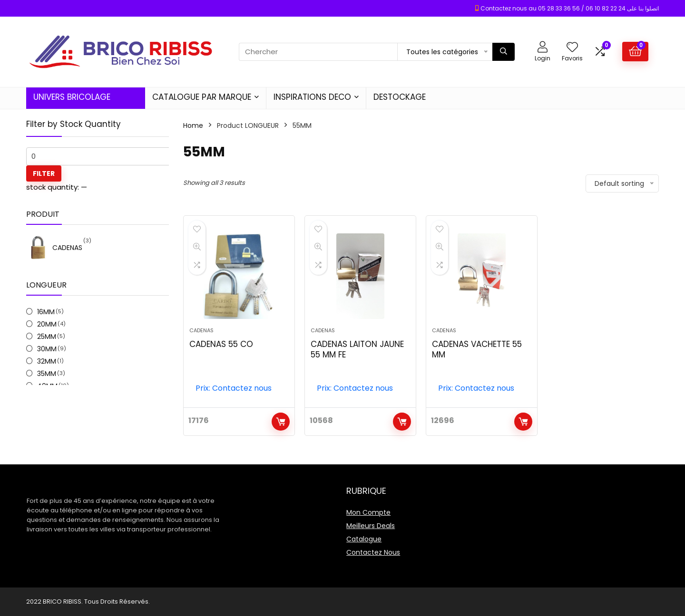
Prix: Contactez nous (234, 388)
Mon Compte (368, 512)
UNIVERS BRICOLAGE (72, 97)
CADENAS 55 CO (221, 344)
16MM (46, 312)
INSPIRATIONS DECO (312, 97)
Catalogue (364, 539)
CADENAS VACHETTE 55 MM (477, 349)
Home (193, 125)
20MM (47, 324)
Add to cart (281, 422)
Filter (44, 173)
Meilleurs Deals (371, 526)
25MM (47, 337)
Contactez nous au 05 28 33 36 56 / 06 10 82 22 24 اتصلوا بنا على (570, 8)
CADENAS (201, 330)
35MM (47, 374)
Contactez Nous (373, 552)
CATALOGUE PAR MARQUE (202, 97)
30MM (47, 349)
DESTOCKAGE (400, 97)
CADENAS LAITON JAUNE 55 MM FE (357, 349)
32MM (47, 361)
